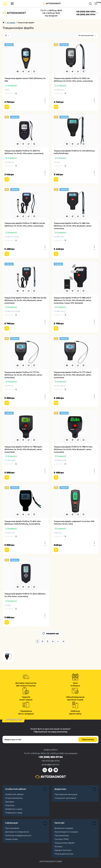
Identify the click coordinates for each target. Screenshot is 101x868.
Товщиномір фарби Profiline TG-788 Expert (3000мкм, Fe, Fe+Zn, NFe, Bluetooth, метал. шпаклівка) (23, 449)
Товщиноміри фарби (65, 843)
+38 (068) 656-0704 (86, 12)
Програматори (62, 836)
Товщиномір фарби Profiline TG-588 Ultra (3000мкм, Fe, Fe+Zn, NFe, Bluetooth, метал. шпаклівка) (73, 226)
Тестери (58, 847)
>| (63, 641)
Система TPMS (61, 839)
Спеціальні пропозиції (65, 798)
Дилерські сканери (64, 828)
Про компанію (12, 828)
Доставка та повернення (17, 832)
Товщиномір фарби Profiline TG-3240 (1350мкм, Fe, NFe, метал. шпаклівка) (25, 595)
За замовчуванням (87, 35)
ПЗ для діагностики (64, 854)
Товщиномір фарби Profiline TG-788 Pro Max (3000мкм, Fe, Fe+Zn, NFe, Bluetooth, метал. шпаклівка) (73, 449)
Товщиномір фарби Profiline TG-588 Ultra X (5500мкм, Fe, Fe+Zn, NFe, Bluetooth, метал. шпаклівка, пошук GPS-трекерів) (73, 300)
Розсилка (10, 805)
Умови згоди (11, 839)
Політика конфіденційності (18, 836)
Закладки (10, 802)
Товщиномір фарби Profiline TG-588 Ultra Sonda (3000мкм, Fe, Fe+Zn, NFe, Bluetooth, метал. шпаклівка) (25, 300)
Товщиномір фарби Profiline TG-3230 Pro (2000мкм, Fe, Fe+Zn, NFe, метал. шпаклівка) (24, 152)
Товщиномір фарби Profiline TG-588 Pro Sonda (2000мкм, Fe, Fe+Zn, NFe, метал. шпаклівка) (25, 224)
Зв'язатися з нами (14, 809)
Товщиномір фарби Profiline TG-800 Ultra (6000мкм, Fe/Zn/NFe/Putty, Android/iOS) (23, 523)
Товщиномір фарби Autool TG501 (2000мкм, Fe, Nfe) (25, 80)
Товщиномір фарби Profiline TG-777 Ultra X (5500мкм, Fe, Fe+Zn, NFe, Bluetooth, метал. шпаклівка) (73, 375)
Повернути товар (14, 813)
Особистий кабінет (14, 794)
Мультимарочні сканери (66, 832)
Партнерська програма (66, 794)
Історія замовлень (14, 798)
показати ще (51, 633)
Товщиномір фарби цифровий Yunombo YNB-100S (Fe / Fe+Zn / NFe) (74, 523)
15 (7, 35)
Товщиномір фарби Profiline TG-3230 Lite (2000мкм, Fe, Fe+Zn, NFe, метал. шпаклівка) (73, 80)
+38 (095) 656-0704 (86, 14)
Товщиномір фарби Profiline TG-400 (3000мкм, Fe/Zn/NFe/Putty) (74, 152)
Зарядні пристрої (63, 850)
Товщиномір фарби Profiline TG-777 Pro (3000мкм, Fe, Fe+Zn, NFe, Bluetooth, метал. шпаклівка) (23, 375)
